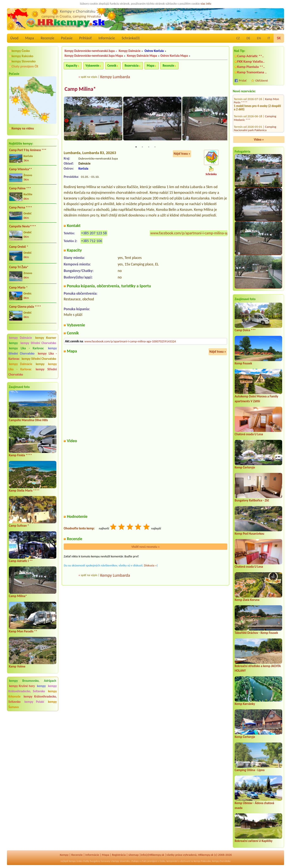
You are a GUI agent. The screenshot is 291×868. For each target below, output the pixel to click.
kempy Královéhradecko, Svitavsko (33, 689)
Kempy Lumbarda (115, 77)
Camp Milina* (18, 596)
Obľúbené (262, 80)
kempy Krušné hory (22, 686)
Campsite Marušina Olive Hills (28, 420)
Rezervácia (132, 66)
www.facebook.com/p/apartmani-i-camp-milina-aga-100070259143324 (205, 233)
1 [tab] (136, 148)
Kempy (64, 855)
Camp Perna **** (21, 207)
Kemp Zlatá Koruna (247, 600)
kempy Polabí (34, 702)
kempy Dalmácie (21, 338)
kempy (14, 343)
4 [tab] (155, 148)
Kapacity (72, 66)
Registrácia (119, 855)
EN (259, 38)
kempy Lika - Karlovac (26, 348)
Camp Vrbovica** (21, 169)
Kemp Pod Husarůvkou (249, 534)
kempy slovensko (121, 861)
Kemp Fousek (243, 363)
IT (269, 38)
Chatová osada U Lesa (249, 434)
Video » (259, 140)
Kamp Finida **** (20, 455)
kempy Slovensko (24, 61)
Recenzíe (48, 38)
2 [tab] (142, 148)
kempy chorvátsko (221, 861)
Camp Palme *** (20, 188)
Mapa (29, 38)
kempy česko (75, 861)
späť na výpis (89, 77)
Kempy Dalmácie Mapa (142, 56)
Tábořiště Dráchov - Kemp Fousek (256, 633)
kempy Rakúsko (22, 56)
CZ (238, 38)
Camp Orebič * (19, 247)
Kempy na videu (23, 128)
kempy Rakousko (202, 861)
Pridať (243, 80)
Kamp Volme (17, 666)
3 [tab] (149, 148)
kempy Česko (21, 51)
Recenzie (168, 66)
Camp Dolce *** (245, 330)
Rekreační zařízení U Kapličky (254, 841)
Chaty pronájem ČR (25, 66)
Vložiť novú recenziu (145, 547)
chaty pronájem (149, 861)
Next (225, 121)
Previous (66, 121)
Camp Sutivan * (19, 526)
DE (248, 38)
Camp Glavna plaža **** (25, 307)
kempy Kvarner (46, 338)
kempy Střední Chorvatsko (38, 343)
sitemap (134, 855)
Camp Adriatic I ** (21, 561)
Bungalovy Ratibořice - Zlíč (252, 500)
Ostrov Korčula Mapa (174, 56)
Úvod (14, 38)
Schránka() (131, 38)
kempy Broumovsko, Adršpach (33, 681)
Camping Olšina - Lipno (250, 770)
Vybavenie (92, 66)
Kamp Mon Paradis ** (23, 631)
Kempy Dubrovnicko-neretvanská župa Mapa (94, 56)
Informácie (107, 38)
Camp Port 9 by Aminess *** (28, 150)
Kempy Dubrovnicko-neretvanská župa (90, 51)
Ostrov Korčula (154, 51)
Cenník (112, 66)
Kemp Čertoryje (245, 467)
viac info (206, 4)
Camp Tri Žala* (19, 267)
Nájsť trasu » (182, 154)
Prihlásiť (85, 38)
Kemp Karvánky (245, 704)
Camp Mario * (18, 288)
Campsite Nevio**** (23, 226)
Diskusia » (150, 566)
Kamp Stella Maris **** (24, 491)
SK (279, 38)
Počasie (67, 38)
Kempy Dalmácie (130, 51)
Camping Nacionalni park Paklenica (255, 105)
